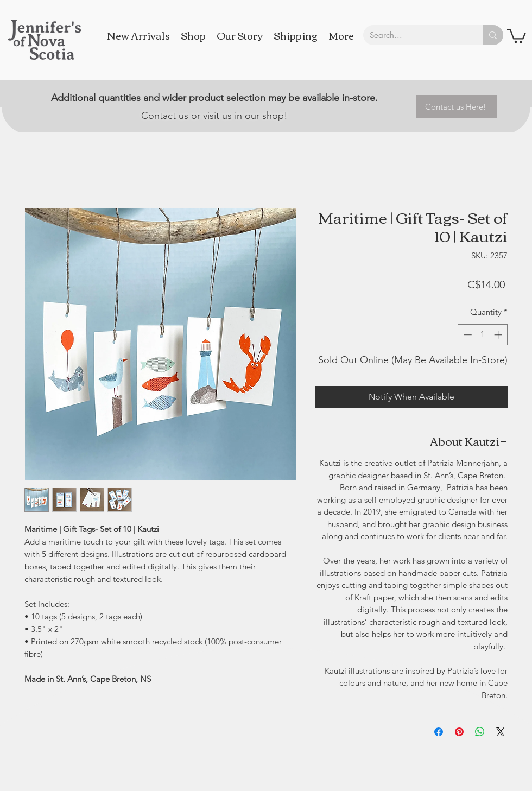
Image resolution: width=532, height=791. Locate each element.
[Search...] (415, 35)
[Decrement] (467, 335)
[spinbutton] (483, 335)
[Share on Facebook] (439, 732)
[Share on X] (501, 732)
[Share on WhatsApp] (480, 732)
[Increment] (499, 335)
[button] (517, 35)
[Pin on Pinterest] (459, 732)
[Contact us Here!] (457, 106)
